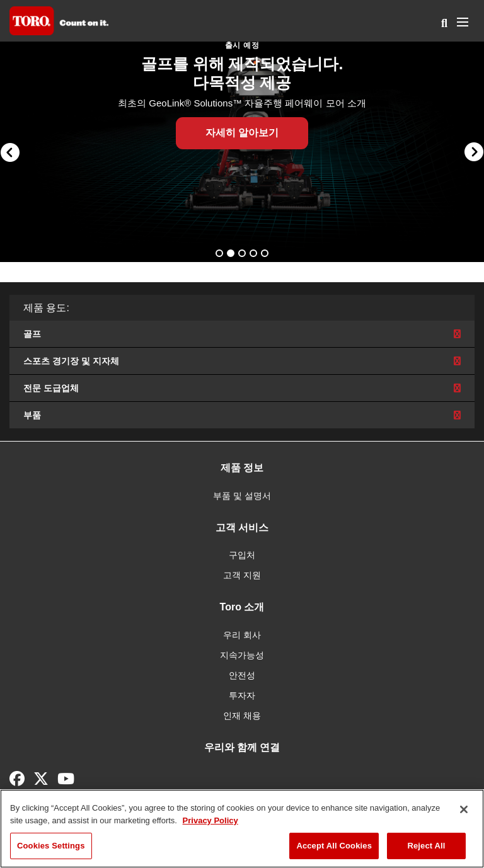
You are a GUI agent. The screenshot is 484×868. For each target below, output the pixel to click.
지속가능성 (242, 655)
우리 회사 (242, 635)
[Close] (464, 809)
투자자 (242, 695)
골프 (242, 334)
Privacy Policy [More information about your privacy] (210, 820)
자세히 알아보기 (242, 133)
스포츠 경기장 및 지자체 (242, 361)
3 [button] (243, 254)
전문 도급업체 (242, 388)
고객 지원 (242, 575)
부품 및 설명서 (242, 496)
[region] (242, 829)
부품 (242, 415)
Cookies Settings (51, 846)
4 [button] (255, 254)
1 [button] (221, 254)
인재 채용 (242, 716)
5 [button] (266, 254)
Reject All (426, 846)
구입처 (242, 555)
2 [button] (232, 254)
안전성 (242, 675)
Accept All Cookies (334, 846)
